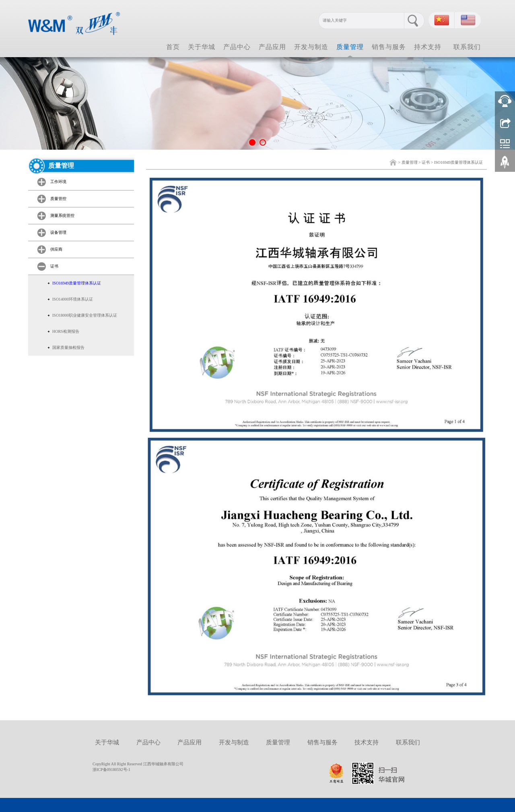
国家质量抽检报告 (68, 347)
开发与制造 (311, 47)
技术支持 (367, 742)
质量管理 (350, 47)
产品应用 (272, 47)
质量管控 (58, 199)
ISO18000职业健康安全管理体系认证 (85, 315)
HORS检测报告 (66, 331)
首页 (173, 47)
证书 (426, 162)
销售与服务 (389, 47)
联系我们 (467, 47)
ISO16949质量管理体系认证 (458, 162)
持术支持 (428, 47)
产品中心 (237, 47)
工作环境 (58, 182)
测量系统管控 (62, 215)
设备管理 (58, 232)
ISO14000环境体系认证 (73, 299)
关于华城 (202, 47)
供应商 (56, 249)
